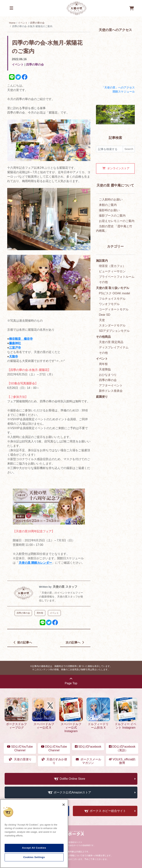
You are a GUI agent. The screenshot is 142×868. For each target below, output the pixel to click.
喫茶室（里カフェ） (112, 266)
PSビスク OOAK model (114, 293)
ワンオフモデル (109, 304)
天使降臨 (105, 369)
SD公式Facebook (88, 747)
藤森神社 (15, 343)
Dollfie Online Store (72, 779)
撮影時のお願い (109, 210)
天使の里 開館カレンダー (35, 563)
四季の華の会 (37, 23)
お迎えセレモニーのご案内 (117, 221)
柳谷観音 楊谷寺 (21, 339)
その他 (103, 282)
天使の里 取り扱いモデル (113, 288)
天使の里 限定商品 (111, 342)
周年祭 (103, 364)
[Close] (64, 805)
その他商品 (103, 337)
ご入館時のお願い (111, 200)
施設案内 (102, 261)
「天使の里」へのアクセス (118, 87)
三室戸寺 (15, 348)
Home (12, 23)
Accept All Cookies (34, 848)
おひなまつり (108, 375)
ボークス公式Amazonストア (72, 792)
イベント (23, 23)
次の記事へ (75, 642)
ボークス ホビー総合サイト (108, 811)
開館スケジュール (124, 91)
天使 (102, 320)
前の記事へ (23, 642)
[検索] (109, 149)
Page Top (71, 681)
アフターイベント (111, 385)
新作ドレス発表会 (111, 391)
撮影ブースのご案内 (112, 216)
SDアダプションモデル (114, 331)
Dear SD (105, 315)
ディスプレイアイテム (114, 347)
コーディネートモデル (114, 309)
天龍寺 (13, 356)
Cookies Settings (34, 857)
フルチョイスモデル (112, 299)
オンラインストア (116, 168)
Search (129, 149)
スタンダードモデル (112, 325)
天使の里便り (20, 759)
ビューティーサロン (112, 271)
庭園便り (102, 397)
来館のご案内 (108, 205)
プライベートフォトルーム (117, 277)
